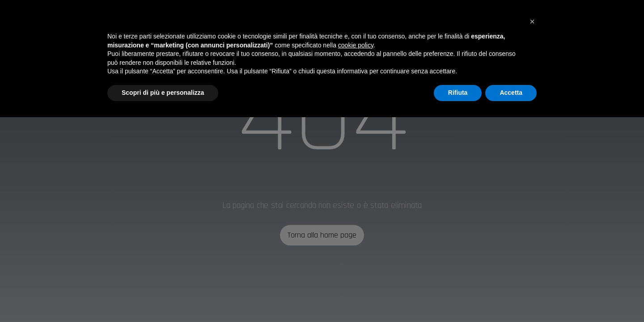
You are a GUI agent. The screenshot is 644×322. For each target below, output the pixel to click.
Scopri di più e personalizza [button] (163, 93)
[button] (532, 21)
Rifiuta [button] (458, 93)
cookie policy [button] (356, 45)
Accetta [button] (511, 93)
